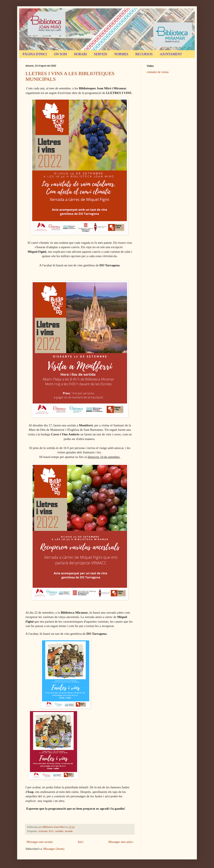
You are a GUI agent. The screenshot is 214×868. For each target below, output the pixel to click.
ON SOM (60, 54)
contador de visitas (158, 72)
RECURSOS (144, 54)
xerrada (69, 831)
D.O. (51, 831)
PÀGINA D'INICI (35, 54)
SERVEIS (101, 54)
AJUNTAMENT (171, 54)
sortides (59, 831)
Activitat (43, 831)
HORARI (80, 54)
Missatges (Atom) (54, 849)
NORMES (121, 54)
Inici (81, 842)
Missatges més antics (121, 842)
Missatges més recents (40, 842)
